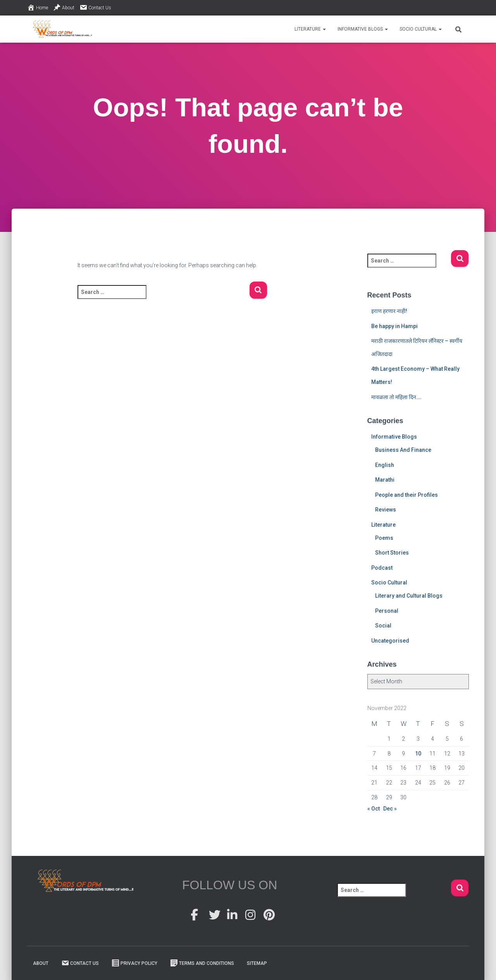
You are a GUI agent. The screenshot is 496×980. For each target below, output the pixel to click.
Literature (310, 29)
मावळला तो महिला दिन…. (396, 397)
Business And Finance (403, 450)
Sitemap (257, 963)
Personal (387, 611)
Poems (384, 538)
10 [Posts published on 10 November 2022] (418, 754)
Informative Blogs (363, 29)
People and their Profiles (406, 495)
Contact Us (95, 7)
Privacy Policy (134, 963)
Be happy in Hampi (394, 326)
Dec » (390, 809)
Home (38, 7)
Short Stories (392, 553)
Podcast (382, 568)
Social (383, 626)
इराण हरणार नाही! (389, 311)
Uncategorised (390, 641)
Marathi (385, 480)
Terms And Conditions (202, 963)
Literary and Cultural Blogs (409, 596)
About (64, 7)
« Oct (374, 809)
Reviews (386, 510)
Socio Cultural (421, 29)
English (385, 465)
